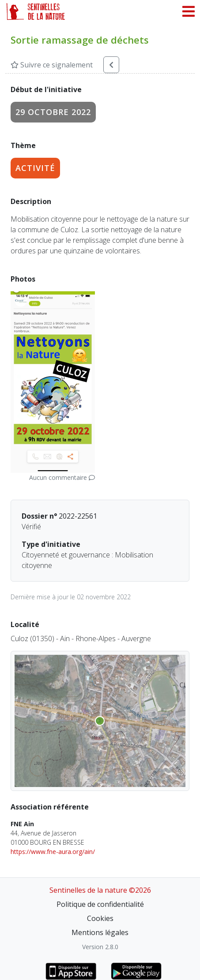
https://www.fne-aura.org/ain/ (53, 852)
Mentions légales (100, 932)
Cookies (100, 918)
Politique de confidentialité (100, 904)
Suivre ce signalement (52, 65)
